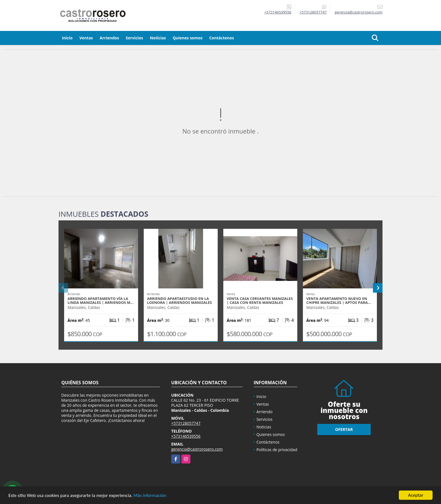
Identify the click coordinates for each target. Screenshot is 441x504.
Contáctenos (222, 38)
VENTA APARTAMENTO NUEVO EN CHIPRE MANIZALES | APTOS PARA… (339, 300)
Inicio (67, 38)
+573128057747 (313, 12)
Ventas (86, 38)
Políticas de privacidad (277, 450)
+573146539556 (278, 12)
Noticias (158, 38)
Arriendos (109, 38)
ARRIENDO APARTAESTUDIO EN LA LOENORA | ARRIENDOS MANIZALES (180, 300)
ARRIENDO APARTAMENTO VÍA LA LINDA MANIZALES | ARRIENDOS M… (101, 300)
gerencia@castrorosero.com (197, 449)
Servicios (134, 38)
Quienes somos (188, 38)
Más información (150, 496)
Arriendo (265, 412)
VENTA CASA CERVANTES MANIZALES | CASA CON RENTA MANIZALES (260, 300)
